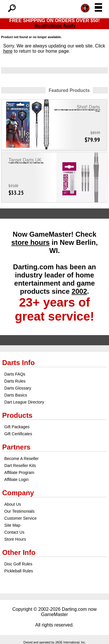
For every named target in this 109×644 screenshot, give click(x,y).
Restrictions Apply (55, 26)
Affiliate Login (17, 480)
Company (18, 493)
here (8, 51)
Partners (16, 447)
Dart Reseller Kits (20, 466)
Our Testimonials (19, 511)
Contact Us (14, 532)
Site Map (12, 525)
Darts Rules (15, 381)
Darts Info (19, 363)
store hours (31, 242)
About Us (13, 504)
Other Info (19, 552)
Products (17, 415)
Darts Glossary (18, 388)
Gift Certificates (18, 434)
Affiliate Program (19, 473)
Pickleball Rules (19, 571)
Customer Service (20, 518)
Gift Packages (17, 427)
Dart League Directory (24, 402)
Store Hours (15, 539)
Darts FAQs (15, 374)
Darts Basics (16, 395)
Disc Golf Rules (18, 564)
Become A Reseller (22, 459)
